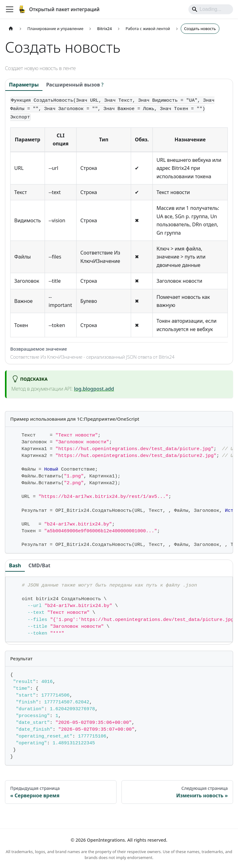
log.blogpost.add (94, 389)
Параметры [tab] (24, 85)
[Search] (211, 9)
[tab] (75, 85)
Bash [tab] (15, 565)
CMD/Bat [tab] (40, 565)
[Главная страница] (11, 29)
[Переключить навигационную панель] (10, 9)
